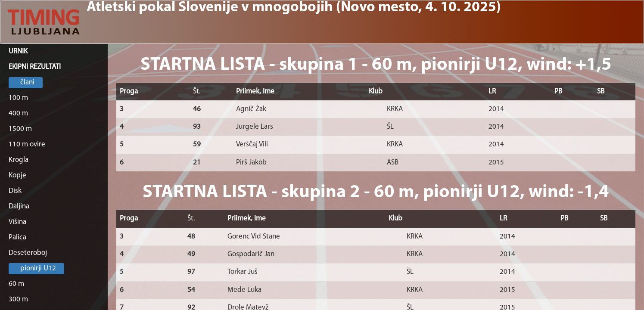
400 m (18, 113)
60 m (16, 284)
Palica (17, 237)
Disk (15, 191)
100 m (18, 98)
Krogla (19, 160)
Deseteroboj (28, 253)
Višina (17, 222)
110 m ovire (27, 144)
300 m (18, 299)
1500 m (20, 129)
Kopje (17, 175)
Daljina (19, 206)
